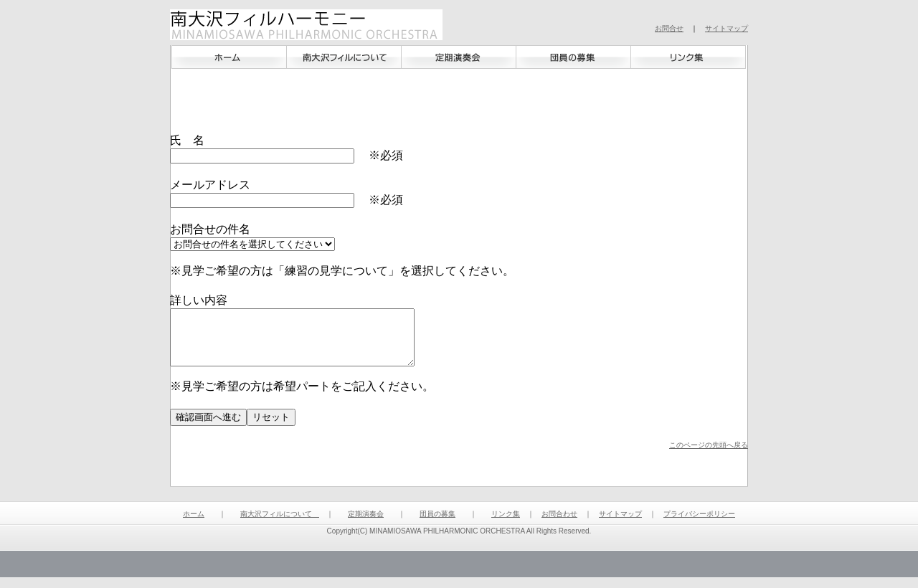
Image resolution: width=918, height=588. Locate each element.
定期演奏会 (366, 525)
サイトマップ (727, 28)
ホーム (188, 77)
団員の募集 (437, 525)
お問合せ (669, 28)
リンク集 (506, 525)
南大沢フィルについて (280, 525)
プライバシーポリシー (699, 525)
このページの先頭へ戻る (709, 456)
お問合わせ (559, 525)
